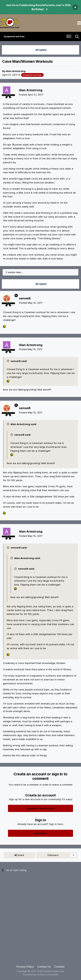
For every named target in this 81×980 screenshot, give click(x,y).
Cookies (59, 967)
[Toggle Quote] (8, 361)
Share (19, 855)
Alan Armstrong (16, 71)
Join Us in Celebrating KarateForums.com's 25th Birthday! (38, 7)
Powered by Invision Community (40, 975)
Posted (31, 95)
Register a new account (41, 808)
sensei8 (25, 298)
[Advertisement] (40, 921)
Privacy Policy (25, 967)
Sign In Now (40, 833)
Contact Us (44, 967)
